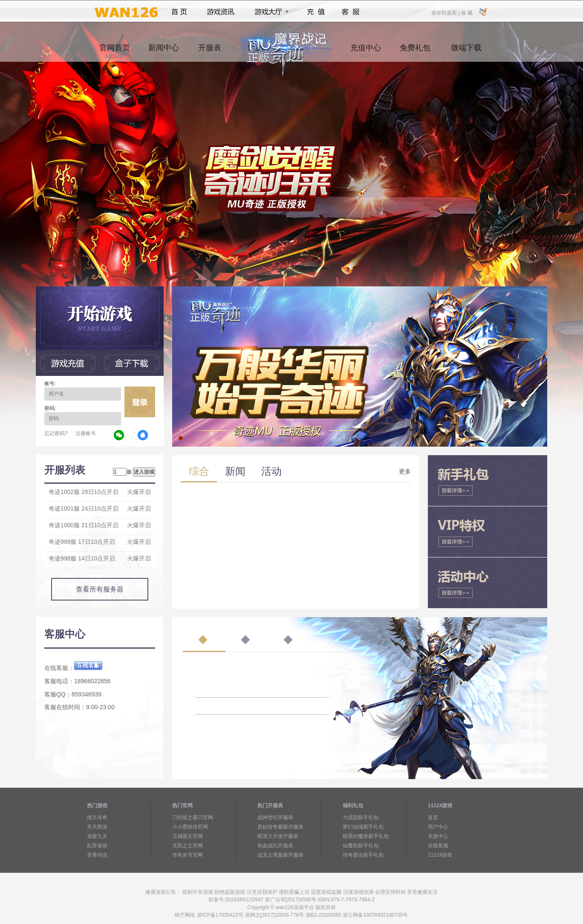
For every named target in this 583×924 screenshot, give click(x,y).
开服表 (209, 52)
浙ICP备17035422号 (220, 915)
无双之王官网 (188, 846)
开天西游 (97, 827)
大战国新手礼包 (361, 817)
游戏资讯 (221, 12)
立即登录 (140, 402)
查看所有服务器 (100, 589)
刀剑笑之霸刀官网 (193, 817)
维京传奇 (97, 817)
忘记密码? (56, 433)
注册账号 (86, 433)
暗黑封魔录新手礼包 (366, 836)
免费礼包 (415, 52)
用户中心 (438, 827)
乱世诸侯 (97, 846)
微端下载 (466, 52)
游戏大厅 (269, 12)
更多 (405, 471)
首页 (179, 12)
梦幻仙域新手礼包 (363, 827)
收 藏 (466, 12)
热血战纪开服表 (275, 846)
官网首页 (115, 52)
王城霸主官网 (188, 836)
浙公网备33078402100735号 (375, 915)
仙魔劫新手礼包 (361, 846)
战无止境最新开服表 (280, 855)
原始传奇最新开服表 (280, 827)
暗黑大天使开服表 (278, 836)
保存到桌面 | (446, 12)
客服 (351, 12)
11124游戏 (440, 855)
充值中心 (366, 52)
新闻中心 (164, 52)
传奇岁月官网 (188, 855)
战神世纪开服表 (275, 817)
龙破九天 (97, 836)
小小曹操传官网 (190, 827)
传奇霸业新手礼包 (363, 855)
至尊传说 (97, 855)
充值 (316, 12)
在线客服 (438, 846)
